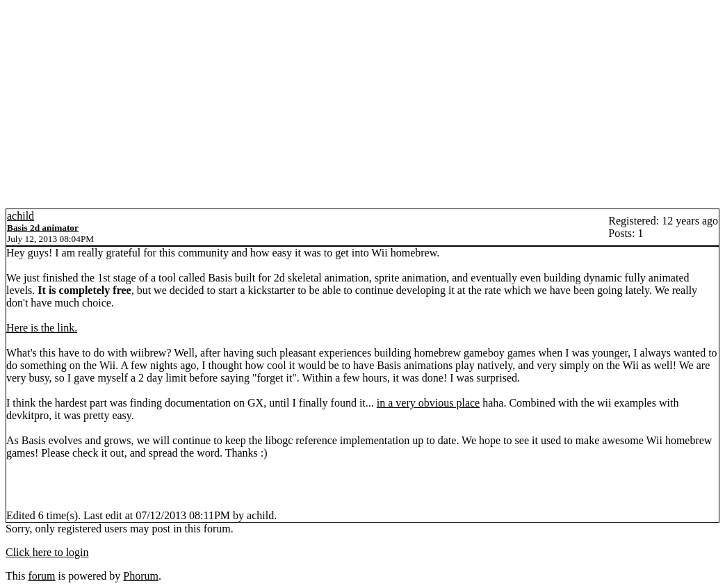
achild (21, 216)
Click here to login (47, 552)
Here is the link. (42, 328)
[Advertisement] (362, 104)
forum (41, 576)
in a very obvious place (428, 403)
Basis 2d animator (43, 228)
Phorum (141, 576)
